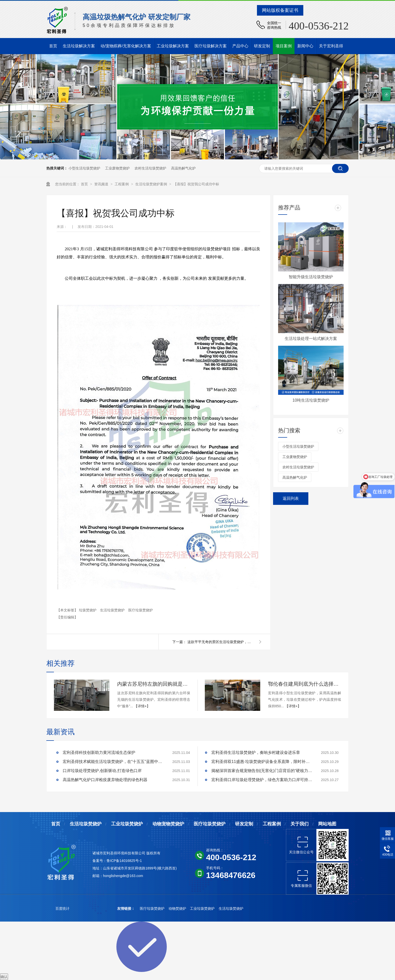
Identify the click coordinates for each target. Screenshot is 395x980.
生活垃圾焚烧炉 (113, 610)
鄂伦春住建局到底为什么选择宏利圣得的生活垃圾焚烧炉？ (305, 684)
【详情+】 (142, 706)
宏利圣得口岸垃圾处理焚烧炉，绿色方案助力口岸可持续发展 (262, 780)
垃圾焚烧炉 (88, 610)
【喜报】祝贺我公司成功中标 (196, 184)
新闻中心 (305, 46)
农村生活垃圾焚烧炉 (150, 168)
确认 (4, 977)
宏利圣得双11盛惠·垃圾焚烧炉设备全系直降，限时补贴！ (262, 762)
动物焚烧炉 (178, 908)
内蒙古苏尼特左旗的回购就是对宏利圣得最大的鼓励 (154, 684)
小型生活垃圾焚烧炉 (84, 168)
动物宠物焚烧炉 (168, 824)
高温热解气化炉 (183, 168)
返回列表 (291, 498)
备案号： (100, 861)
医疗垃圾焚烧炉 (141, 610)
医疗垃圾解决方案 (211, 46)
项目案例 (284, 46)
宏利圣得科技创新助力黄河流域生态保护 (99, 752)
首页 (53, 46)
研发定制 (262, 46)
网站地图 (327, 824)
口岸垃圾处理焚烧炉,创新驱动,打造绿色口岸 (102, 771)
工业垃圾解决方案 (173, 46)
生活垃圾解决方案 (79, 46)
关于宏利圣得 (331, 46)
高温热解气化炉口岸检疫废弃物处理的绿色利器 (105, 780)
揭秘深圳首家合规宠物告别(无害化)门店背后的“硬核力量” (262, 771)
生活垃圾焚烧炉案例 (152, 184)
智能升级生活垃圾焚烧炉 (311, 277)
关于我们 (300, 824)
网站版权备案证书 (280, 10)
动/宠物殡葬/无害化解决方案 (126, 46)
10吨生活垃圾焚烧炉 (311, 400)
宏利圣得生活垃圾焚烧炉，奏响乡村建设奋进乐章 (256, 752)
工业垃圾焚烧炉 (127, 824)
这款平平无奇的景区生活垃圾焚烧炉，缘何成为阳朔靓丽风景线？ (220, 642)
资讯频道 (102, 184)
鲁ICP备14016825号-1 (124, 861)
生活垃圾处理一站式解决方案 (311, 339)
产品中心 (240, 46)
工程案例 (122, 184)
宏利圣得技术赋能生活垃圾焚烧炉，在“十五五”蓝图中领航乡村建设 (113, 762)
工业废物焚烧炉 (117, 168)
